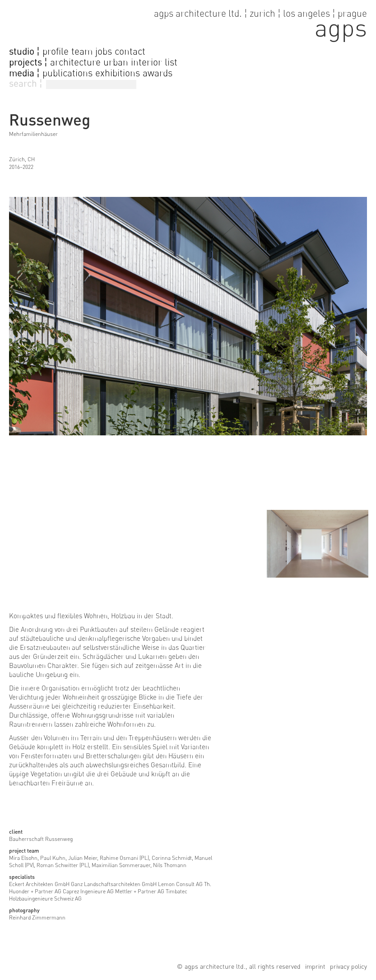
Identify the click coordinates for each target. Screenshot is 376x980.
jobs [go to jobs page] (104, 51)
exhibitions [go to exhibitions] (118, 73)
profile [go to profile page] (56, 51)
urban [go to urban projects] (116, 62)
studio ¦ (24, 51)
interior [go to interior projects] (146, 62)
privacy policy (348, 966)
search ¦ (26, 83)
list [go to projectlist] (171, 62)
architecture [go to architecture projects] (75, 62)
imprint (315, 966)
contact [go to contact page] (130, 51)
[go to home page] (188, 23)
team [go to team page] (82, 51)
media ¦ (24, 73)
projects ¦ (28, 62)
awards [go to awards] (158, 73)
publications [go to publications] (67, 73)
